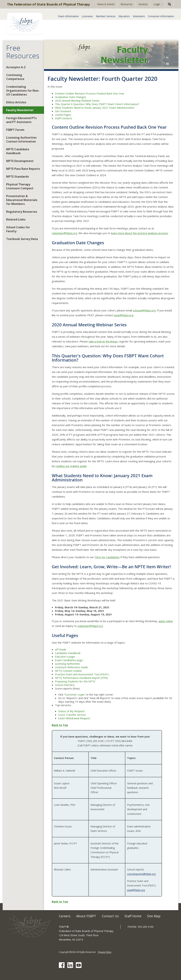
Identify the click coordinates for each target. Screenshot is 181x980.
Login (157, 4)
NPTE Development (20, 161)
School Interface (65, 685)
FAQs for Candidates (107, 557)
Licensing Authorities (68, 664)
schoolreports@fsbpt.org (141, 874)
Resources (127, 4)
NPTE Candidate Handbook (18, 151)
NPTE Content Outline (68, 671)
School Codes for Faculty (18, 229)
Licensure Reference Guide (71, 667)
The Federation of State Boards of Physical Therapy (48, 4)
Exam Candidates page (69, 660)
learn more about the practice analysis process (140, 233)
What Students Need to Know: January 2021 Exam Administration (95, 108)
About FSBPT (86, 916)
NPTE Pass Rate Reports (23, 169)
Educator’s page (65, 657)
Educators (124, 16)
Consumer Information (161, 16)
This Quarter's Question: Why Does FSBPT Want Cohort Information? (97, 104)
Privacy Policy (105, 952)
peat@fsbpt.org (124, 315)
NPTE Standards (17, 177)
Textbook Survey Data (22, 239)
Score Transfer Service (72, 715)
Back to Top (60, 725)
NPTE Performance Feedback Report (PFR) (81, 678)
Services (143, 4)
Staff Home (133, 916)
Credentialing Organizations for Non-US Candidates (23, 91)
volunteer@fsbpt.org (65, 233)
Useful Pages (63, 115)
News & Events (106, 4)
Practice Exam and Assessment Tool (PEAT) (82, 674)
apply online (166, 621)
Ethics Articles (16, 102)
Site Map (154, 916)
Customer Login (75, 694)
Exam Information (68, 16)
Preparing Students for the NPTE (75, 681)
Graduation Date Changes (71, 97)
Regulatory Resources (22, 212)
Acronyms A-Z (16, 67)
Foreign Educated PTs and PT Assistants (21, 120)
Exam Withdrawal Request (74, 718)
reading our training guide (71, 466)
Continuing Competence (15, 77)
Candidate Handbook (68, 653)
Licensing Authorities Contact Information (21, 139)
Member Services (106, 16)
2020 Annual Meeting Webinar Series (77, 100)
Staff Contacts (64, 118)
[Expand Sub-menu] (163, 4)
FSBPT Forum (15, 130)
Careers (65, 916)
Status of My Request (71, 711)
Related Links (16, 219)
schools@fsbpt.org (144, 310)
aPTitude (61, 649)
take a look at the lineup (103, 341)
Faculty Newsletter (20, 110)
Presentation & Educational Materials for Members (22, 200)
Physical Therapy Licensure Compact (20, 186)
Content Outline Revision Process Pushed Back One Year (90, 93)
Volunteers (139, 16)
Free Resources (23, 52)
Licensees (87, 16)
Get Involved (63, 111)
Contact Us (110, 916)
